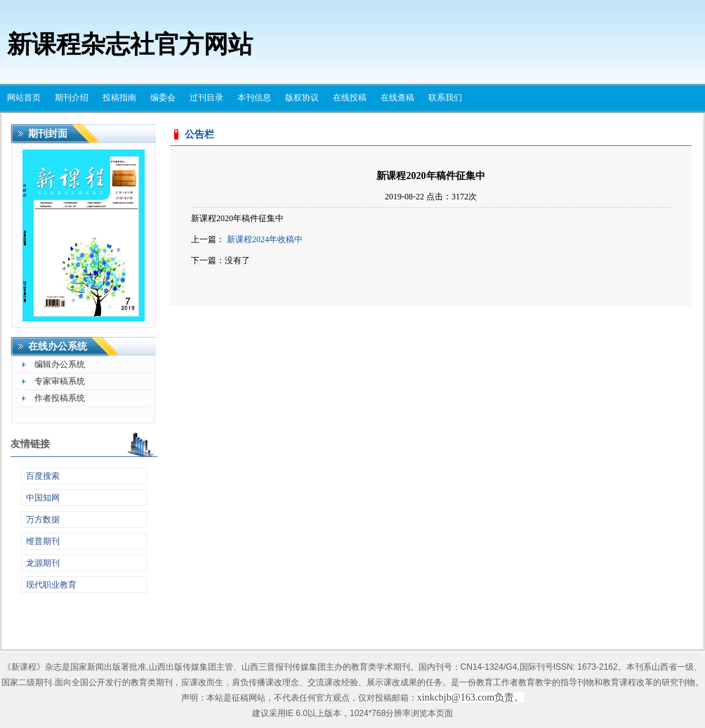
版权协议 (302, 98)
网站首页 (24, 98)
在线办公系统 (58, 346)
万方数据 (43, 519)
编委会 (163, 98)
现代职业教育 (51, 585)
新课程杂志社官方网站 (130, 45)
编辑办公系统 (60, 364)
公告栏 (199, 134)
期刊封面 (48, 134)
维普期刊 (43, 541)
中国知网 (43, 498)
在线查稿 (397, 98)
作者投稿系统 (60, 398)
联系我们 (445, 98)
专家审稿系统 (60, 381)
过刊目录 (206, 98)
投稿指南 (119, 98)
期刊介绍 (72, 98)
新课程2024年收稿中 (265, 239)
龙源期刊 (43, 563)
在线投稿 (350, 98)
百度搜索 (43, 476)
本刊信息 (254, 98)
